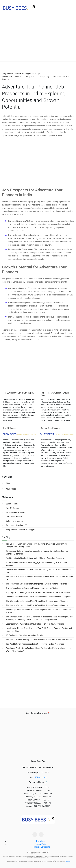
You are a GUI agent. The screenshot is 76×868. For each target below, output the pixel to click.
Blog (8, 483)
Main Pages (11, 489)
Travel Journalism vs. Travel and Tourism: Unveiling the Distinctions (34, 588)
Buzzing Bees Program (15, 512)
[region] (38, 39)
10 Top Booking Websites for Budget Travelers (25, 635)
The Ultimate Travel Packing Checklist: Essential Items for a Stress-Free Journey (39, 640)
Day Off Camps (12, 508)
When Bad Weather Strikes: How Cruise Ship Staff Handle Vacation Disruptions (39, 597)
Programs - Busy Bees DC (17, 525)
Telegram (68, 861)
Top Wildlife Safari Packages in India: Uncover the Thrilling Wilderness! (35, 644)
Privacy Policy (41, 844)
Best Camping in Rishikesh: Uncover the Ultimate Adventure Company (35, 558)
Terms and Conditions (41, 847)
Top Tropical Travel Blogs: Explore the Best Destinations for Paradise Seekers (38, 592)
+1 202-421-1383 (39, 777)
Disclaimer (41, 841)
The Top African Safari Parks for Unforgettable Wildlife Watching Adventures (38, 584)
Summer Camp (12, 504)
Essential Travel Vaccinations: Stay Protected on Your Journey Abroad (35, 624)
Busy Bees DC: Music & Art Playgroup (22, 530)
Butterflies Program (14, 517)
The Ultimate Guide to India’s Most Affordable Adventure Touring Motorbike (37, 601)
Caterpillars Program (15, 521)
